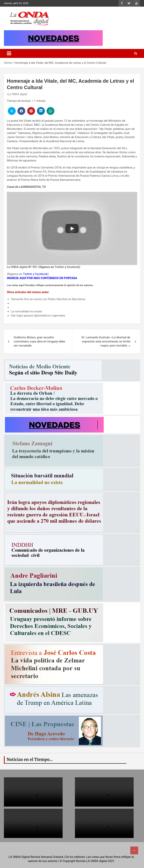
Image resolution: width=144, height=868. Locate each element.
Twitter (59, 267)
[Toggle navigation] (9, 53)
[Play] (72, 229)
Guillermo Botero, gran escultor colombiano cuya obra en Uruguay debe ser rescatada (39, 341)
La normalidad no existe (26, 311)
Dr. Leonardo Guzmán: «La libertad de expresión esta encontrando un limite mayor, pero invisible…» (106, 341)
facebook (73, 267)
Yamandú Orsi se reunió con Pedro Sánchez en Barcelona (48, 299)
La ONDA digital (18, 94)
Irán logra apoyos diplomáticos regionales (38, 316)
